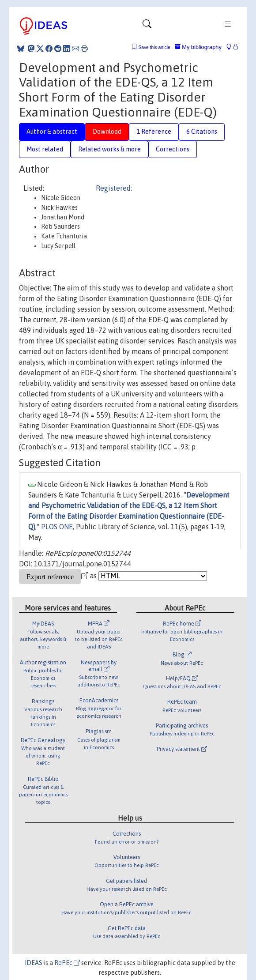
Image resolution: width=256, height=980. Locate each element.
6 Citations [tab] (202, 132)
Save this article (154, 47)
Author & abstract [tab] (52, 132)
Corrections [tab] (173, 149)
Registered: (114, 188)
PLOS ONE (57, 527)
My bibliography (198, 47)
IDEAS (34, 963)
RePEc (67, 963)
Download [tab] (107, 132)
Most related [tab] (45, 149)
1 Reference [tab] (154, 132)
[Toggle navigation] (147, 26)
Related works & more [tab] (109, 149)
